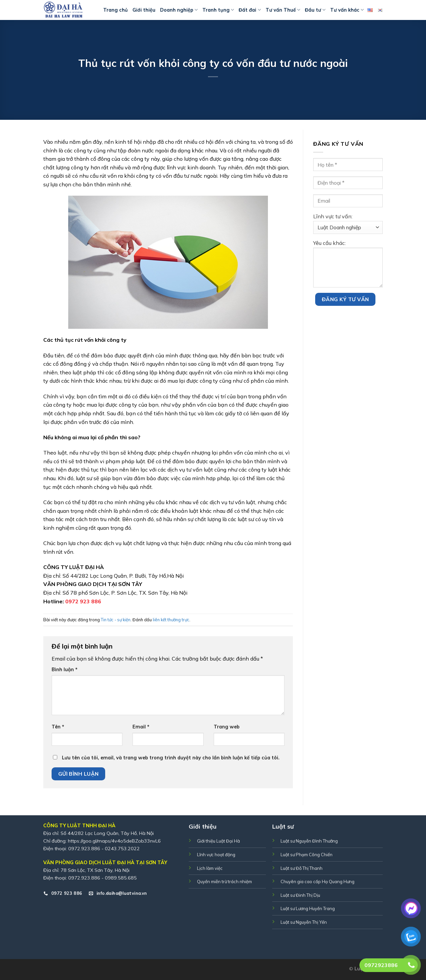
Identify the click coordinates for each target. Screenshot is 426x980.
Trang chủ (115, 10)
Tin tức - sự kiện (116, 620)
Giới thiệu (144, 10)
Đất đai (250, 10)
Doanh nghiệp (179, 10)
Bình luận (65, 670)
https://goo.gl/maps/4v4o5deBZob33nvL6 (114, 841)
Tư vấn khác (347, 10)
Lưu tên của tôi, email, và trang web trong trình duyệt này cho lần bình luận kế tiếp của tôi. (171, 758)
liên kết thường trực (171, 620)
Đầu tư (315, 10)
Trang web (227, 727)
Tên (58, 727)
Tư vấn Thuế (283, 10)
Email (141, 727)
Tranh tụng (218, 10)
